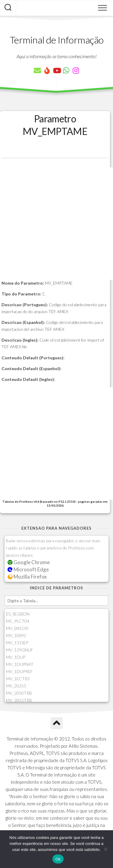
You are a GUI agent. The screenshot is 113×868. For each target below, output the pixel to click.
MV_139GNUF (20, 650)
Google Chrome (29, 562)
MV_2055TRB (19, 700)
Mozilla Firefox (27, 577)
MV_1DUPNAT (20, 664)
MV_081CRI (17, 628)
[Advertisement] (56, 224)
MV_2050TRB (19, 693)
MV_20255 (16, 686)
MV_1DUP (16, 657)
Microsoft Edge (28, 569)
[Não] (105, 849)
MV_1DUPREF (19, 671)
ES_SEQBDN (18, 614)
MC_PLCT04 (18, 621)
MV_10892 (16, 635)
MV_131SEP (17, 643)
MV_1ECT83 (18, 679)
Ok (58, 859)
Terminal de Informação (57, 40)
